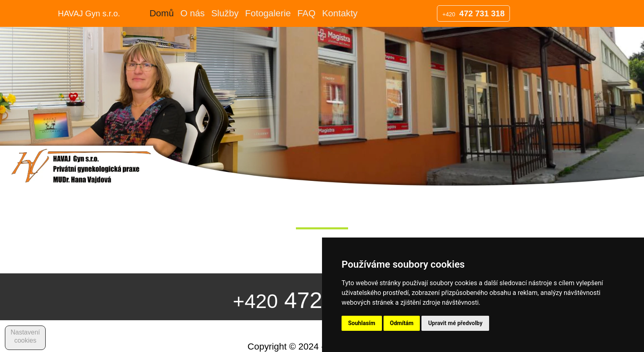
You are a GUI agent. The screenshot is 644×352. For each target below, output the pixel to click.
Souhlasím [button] (362, 323)
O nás (192, 13)
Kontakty (340, 13)
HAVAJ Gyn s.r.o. (89, 13)
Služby (225, 13)
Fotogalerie (268, 13)
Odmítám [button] (402, 323)
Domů (162, 13)
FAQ (306, 13)
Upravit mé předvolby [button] (455, 323)
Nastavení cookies (25, 336)
